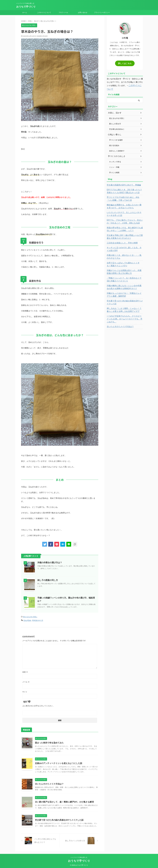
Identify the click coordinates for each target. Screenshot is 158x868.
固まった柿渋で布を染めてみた (48, 742)
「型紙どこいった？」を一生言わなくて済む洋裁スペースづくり (124, 278)
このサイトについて (44, 12)
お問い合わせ (83, 12)
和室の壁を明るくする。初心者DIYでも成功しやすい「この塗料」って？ (124, 228)
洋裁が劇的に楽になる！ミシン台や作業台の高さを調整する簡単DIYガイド (124, 286)
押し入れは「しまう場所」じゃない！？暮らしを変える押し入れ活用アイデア (124, 309)
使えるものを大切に (30, 617)
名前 (25, 671)
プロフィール (63, 12)
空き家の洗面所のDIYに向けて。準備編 (122, 184)
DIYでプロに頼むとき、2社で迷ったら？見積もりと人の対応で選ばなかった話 (125, 190)
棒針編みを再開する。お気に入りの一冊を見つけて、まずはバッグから (124, 205)
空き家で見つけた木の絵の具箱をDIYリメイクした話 (58, 819)
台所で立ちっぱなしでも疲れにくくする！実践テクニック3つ (124, 263)
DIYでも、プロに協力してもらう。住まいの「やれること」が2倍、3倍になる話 (123, 220)
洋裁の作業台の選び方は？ (49, 563)
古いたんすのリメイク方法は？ (48, 783)
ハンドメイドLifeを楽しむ (79, 857)
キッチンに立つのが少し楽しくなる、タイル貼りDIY (124, 248)
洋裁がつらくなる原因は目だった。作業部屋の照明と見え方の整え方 (124, 271)
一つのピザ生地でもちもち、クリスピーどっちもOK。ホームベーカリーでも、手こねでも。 (124, 316)
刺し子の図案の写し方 (47, 580)
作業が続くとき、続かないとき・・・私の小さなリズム (124, 256)
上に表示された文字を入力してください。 (38, 705)
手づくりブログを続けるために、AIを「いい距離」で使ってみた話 (124, 198)
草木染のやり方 (38, 620)
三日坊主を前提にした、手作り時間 (120, 242)
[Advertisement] (125, 364)
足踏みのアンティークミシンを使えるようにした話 (57, 763)
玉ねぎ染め (27, 620)
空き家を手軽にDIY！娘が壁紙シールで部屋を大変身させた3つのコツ (124, 236)
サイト (25, 691)
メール (26, 681)
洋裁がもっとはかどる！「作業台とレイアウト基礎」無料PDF (124, 294)
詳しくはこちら (125, 63)
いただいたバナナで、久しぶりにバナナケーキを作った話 (124, 213)
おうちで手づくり (26, 7)
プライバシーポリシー (102, 12)
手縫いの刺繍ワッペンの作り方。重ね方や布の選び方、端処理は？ (66, 598)
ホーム (25, 12)
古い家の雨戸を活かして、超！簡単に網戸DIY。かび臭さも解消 (63, 801)
